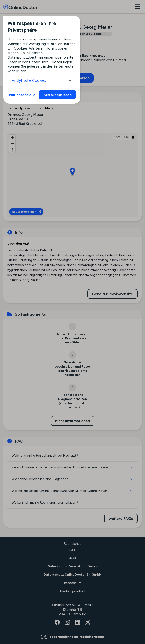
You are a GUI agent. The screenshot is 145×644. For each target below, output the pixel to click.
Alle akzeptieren (57, 95)
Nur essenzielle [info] (22, 95)
